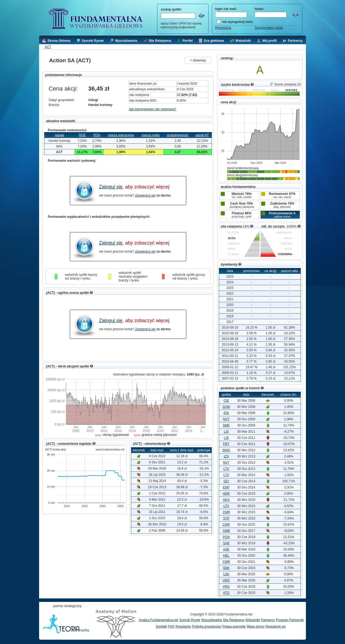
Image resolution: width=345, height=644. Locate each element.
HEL (226, 556)
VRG (226, 580)
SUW (226, 407)
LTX (226, 469)
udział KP (202, 135)
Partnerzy (268, 620)
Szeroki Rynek (190, 620)
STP (226, 518)
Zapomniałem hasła (269, 28)
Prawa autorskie (234, 626)
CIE (226, 401)
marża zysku (151, 135)
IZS (226, 456)
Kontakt (162, 626)
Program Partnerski (290, 620)
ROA (97, 135)
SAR (226, 543)
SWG (226, 450)
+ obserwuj (198, 60)
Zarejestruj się (145, 195)
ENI (226, 413)
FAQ (171, 626)
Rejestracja (223, 28)
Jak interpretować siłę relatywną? (152, 109)
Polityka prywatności (207, 626)
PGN (226, 537)
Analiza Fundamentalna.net (158, 620)
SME (226, 425)
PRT (226, 444)
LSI (226, 432)
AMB (226, 531)
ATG (226, 593)
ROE (82, 135)
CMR (226, 512)
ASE (226, 549)
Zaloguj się (111, 187)
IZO (226, 481)
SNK (226, 568)
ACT (48, 47)
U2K (226, 574)
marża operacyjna (121, 135)
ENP (226, 487)
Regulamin (183, 626)
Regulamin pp (276, 626)
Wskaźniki (253, 620)
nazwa (59, 135)
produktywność (178, 135)
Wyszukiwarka (211, 620)
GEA (226, 500)
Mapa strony (256, 626)
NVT (226, 419)
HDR (226, 494)
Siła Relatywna (234, 620)
